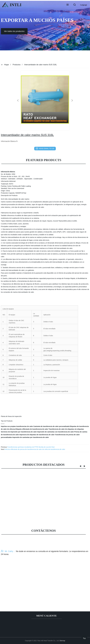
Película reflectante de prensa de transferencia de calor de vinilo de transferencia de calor (35, 449)
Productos (17, 65)
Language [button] (84, 5)
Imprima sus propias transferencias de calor (17, 426)
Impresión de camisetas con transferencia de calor (56, 432)
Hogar (7, 65)
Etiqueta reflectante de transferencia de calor (32, 429)
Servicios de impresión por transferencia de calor (19, 432)
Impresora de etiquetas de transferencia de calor (37, 435)
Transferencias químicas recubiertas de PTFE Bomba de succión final (31, 447)
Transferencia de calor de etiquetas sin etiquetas (66, 429)
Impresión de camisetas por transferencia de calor (31, 437)
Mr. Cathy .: (8, 571)
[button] (68, 5)
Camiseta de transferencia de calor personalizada (51, 426)
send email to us (45, 148)
